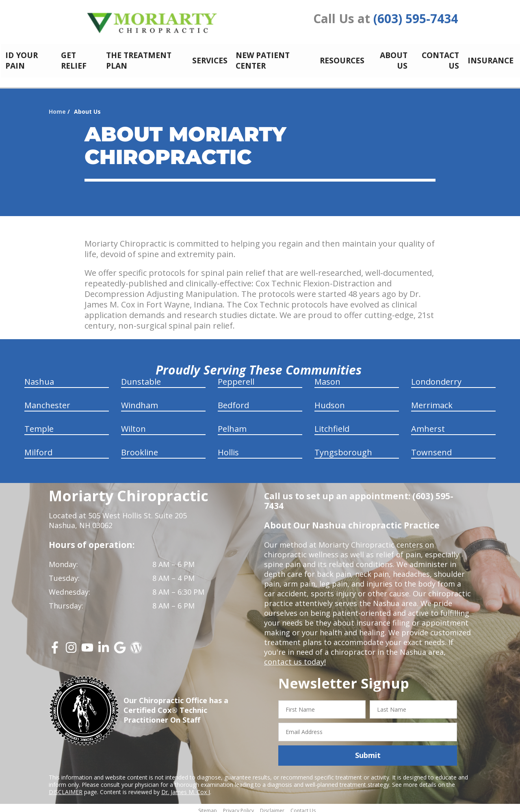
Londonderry (436, 377)
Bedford (233, 401)
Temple (39, 424)
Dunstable (141, 377)
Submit (368, 751)
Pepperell (236, 377)
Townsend (431, 448)
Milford (38, 448)
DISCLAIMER (66, 787)
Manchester (47, 401)
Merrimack (432, 401)
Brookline (140, 448)
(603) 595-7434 (416, 18)
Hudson (330, 401)
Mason (327, 377)
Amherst (428, 424)
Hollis (228, 448)
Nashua (39, 377)
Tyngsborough (343, 448)
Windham (140, 401)
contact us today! (294, 657)
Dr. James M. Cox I (186, 787)
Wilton (133, 424)
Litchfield (332, 424)
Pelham (232, 424)
